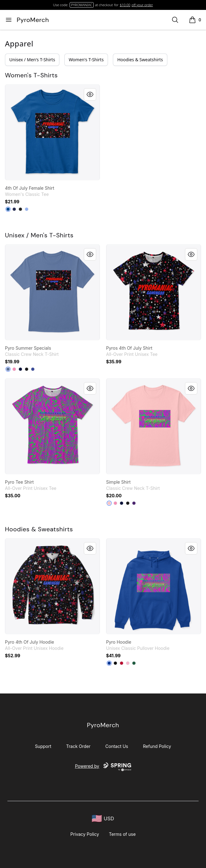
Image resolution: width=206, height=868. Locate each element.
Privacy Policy (85, 834)
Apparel (19, 43)
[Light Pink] (128, 663)
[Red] (122, 663)
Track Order (78, 746)
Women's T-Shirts (86, 60)
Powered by (103, 767)
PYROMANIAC (82, 5)
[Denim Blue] (8, 369)
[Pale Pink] (109, 503)
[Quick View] (90, 94)
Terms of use (122, 834)
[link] (52, 132)
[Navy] (14, 209)
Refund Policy (157, 746)
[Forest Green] (134, 663)
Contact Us (117, 746)
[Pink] (14, 369)
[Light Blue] (27, 209)
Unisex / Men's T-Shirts (32, 60)
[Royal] (8, 209)
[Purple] (134, 503)
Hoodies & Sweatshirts (140, 60)
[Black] (20, 209)
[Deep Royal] (33, 369)
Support (43, 746)
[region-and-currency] (103, 819)
